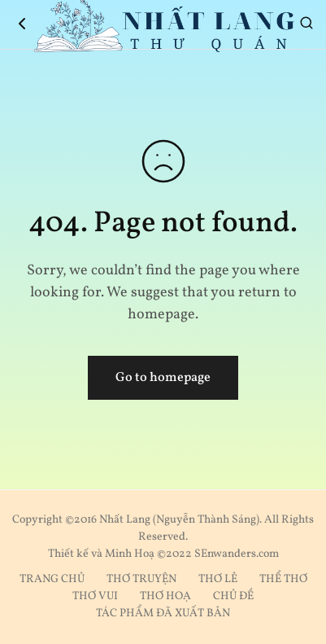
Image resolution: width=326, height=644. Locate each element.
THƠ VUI (95, 596)
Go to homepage (163, 378)
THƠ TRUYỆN (141, 579)
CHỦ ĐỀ (233, 596)
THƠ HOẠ (165, 596)
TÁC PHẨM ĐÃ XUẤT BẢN (163, 613)
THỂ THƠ (283, 579)
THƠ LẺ (218, 579)
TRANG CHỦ (52, 579)
